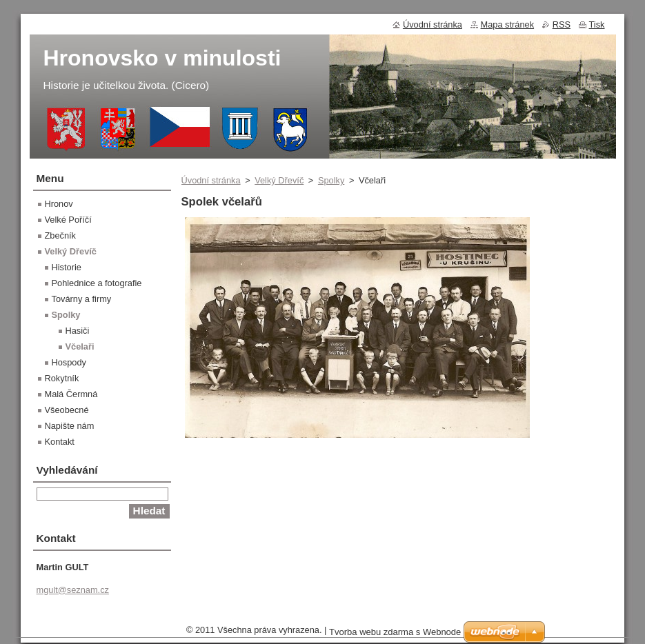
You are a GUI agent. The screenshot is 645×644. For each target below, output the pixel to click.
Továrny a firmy (82, 299)
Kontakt (60, 442)
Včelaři (80, 346)
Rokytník (62, 378)
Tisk (597, 24)
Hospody (69, 362)
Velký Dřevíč (279, 180)
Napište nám (70, 426)
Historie (67, 267)
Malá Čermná (71, 394)
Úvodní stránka (211, 180)
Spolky (331, 180)
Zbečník (61, 235)
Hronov (59, 204)
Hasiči (78, 331)
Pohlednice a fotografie (97, 283)
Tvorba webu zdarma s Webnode (395, 635)
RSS (562, 24)
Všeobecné (67, 410)
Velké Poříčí (68, 220)
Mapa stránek (508, 24)
